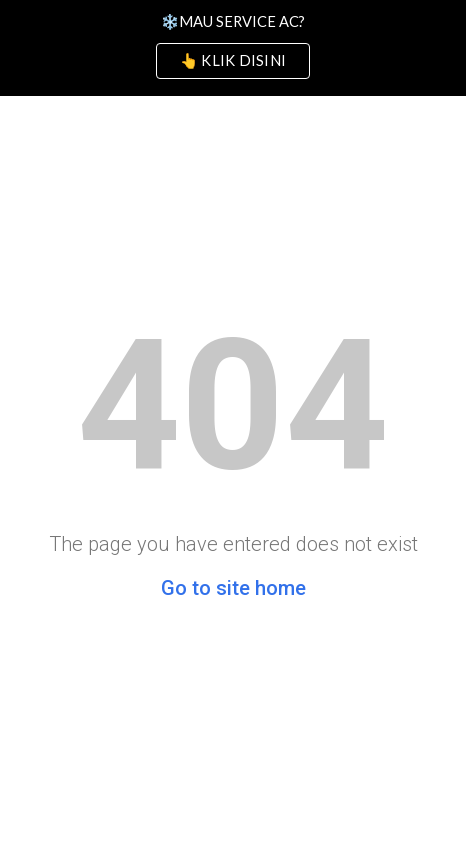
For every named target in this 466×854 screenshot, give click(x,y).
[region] (233, 48)
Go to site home (233, 588)
